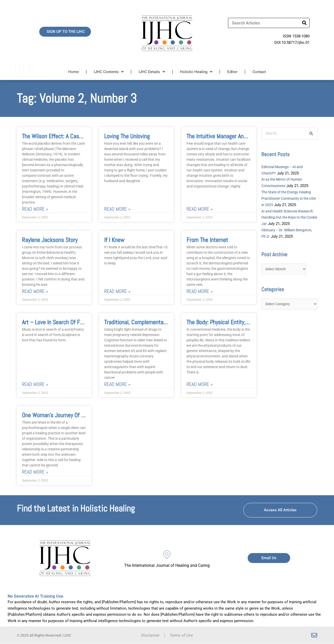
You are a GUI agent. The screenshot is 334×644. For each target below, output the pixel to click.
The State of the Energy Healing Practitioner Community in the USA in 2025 (288, 199)
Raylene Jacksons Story (50, 240)
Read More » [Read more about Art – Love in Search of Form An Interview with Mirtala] (35, 385)
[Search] (304, 23)
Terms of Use (181, 636)
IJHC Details (152, 72)
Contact (259, 72)
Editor (232, 72)
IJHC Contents (109, 72)
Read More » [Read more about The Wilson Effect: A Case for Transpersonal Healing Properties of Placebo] (35, 209)
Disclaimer (150, 636)
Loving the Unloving (127, 136)
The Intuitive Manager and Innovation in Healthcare (245, 136)
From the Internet (207, 240)
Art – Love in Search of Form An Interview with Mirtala (85, 322)
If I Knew (114, 240)
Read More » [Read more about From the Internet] (200, 291)
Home (74, 72)
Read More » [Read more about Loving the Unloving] (117, 209)
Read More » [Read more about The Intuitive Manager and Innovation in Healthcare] (200, 209)
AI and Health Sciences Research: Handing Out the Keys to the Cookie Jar (289, 218)
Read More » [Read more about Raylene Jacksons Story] (35, 291)
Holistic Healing (196, 72)
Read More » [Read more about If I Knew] (117, 291)
